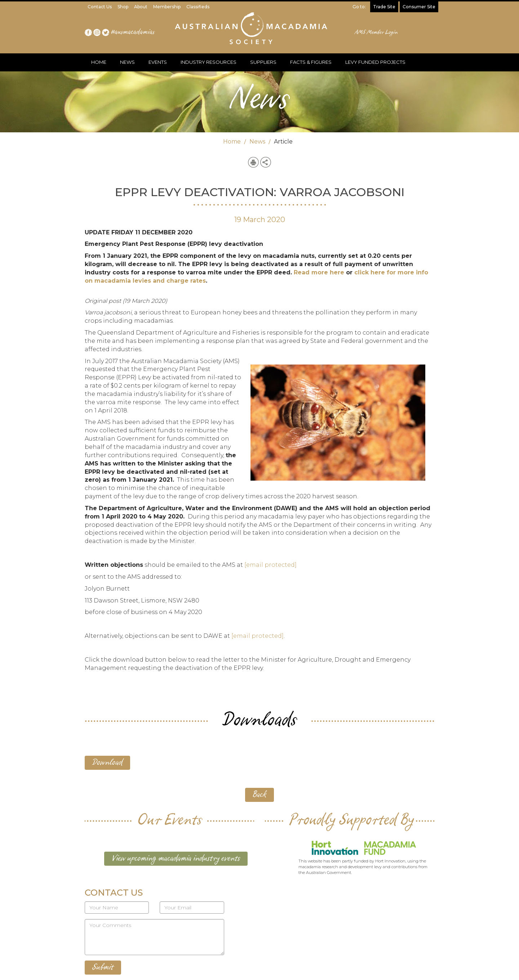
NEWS (127, 62)
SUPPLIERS (263, 62)
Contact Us (100, 7)
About (141, 7)
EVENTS (158, 62)
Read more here (319, 272)
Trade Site (384, 7)
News (257, 142)
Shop (123, 7)
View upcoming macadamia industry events (176, 858)
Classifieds (198, 7)
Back (259, 795)
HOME (99, 62)
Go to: (359, 7)
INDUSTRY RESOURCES (209, 62)
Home (232, 142)
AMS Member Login (376, 32)
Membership (167, 7)
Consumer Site (419, 7)
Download (107, 763)
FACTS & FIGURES (311, 62)
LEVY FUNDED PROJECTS (375, 62)
